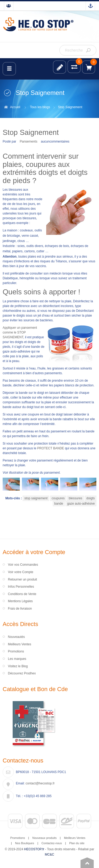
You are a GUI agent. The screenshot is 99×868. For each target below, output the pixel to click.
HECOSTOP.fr (34, 849)
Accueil (15, 107)
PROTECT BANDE (51, 448)
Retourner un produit (22, 579)
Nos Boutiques (25, 843)
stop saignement (36, 498)
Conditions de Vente (22, 594)
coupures (58, 498)
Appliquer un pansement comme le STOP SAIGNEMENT (20, 332)
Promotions (16, 651)
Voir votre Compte (21, 572)
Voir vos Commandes (23, 565)
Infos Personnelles (21, 587)
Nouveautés (16, 637)
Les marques (17, 659)
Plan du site (77, 843)
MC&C (49, 855)
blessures (75, 498)
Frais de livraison (20, 609)
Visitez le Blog (18, 666)
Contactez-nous (52, 843)
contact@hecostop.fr (40, 783)
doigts (91, 498)
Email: (20, 783)
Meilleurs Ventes (20, 644)
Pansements (29, 141)
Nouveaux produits (44, 838)
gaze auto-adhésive (81, 504)
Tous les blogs (40, 107)
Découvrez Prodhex (22, 673)
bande (59, 504)
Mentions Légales (20, 601)
